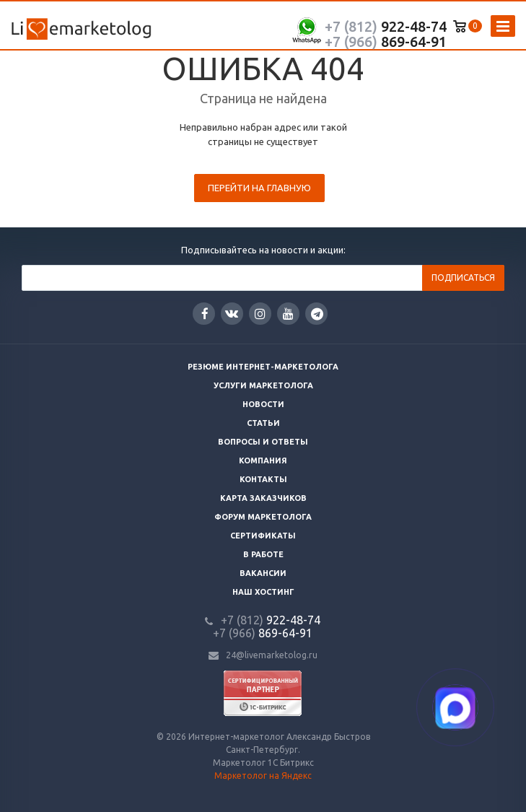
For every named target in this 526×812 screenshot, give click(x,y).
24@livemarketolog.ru (272, 655)
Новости (263, 404)
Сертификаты (263, 536)
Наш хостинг (263, 592)
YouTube (288, 314)
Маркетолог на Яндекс (263, 776)
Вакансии (263, 573)
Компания (263, 460)
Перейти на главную (259, 188)
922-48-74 (386, 26)
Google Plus (317, 314)
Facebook (205, 314)
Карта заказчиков (263, 498)
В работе (263, 554)
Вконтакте (232, 313)
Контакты (263, 479)
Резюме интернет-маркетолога (263, 367)
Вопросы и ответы (263, 442)
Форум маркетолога (263, 517)
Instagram (260, 314)
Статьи (263, 423)
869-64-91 (386, 42)
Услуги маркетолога (263, 385)
